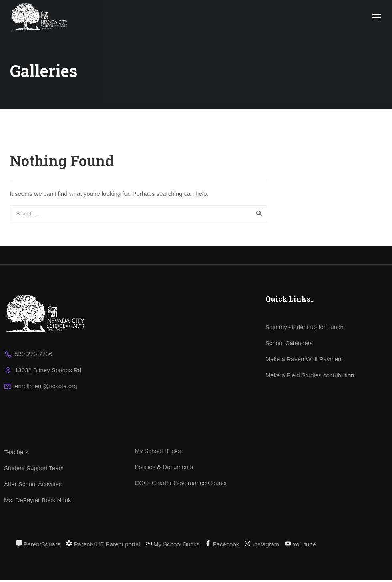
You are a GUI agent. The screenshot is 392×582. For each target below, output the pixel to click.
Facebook (222, 546)
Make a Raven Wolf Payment (304, 361)
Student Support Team (34, 470)
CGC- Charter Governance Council (181, 484)
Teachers (16, 454)
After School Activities (33, 486)
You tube (301, 546)
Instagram (262, 546)
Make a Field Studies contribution (310, 377)
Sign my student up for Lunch (305, 329)
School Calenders (289, 345)
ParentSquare (38, 546)
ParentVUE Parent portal (103, 546)
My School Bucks (158, 452)
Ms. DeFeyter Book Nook (38, 502)
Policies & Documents (164, 468)
